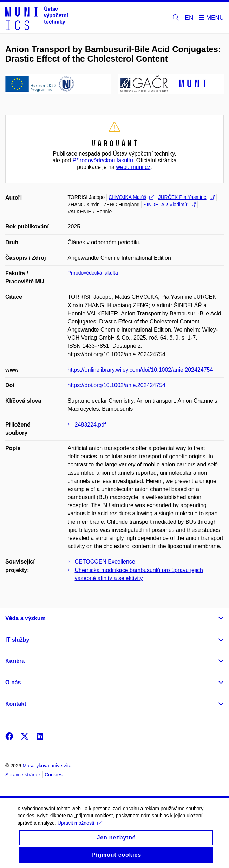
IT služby (17, 640)
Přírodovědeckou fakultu (103, 160)
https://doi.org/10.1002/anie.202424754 (117, 385)
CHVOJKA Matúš (131, 197)
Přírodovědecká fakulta (93, 273)
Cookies (54, 775)
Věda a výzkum (25, 618)
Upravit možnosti (80, 829)
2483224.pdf (90, 425)
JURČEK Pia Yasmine (186, 197)
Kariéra (15, 661)
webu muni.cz (133, 167)
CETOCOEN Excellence (105, 562)
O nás (13, 682)
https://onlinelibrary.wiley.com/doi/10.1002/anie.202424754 (140, 370)
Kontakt (16, 704)
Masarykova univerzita (47, 766)
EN (189, 18)
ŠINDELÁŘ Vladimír (169, 205)
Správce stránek (23, 775)
